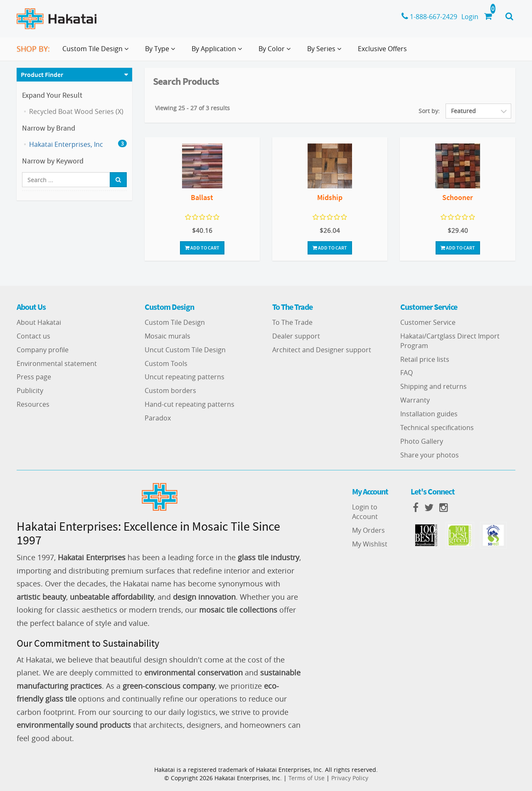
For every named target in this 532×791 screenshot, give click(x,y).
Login (470, 17)
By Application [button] (218, 52)
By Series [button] (326, 52)
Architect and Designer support (322, 350)
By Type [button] (162, 52)
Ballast (202, 197)
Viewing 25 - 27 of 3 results (192, 108)
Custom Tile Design (175, 322)
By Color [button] (276, 52)
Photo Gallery (422, 441)
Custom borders (170, 391)
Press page (34, 377)
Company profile (43, 350)
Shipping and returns (433, 386)
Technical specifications (437, 428)
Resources (33, 404)
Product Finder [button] (42, 74)
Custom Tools (166, 363)
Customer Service (428, 322)
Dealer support (296, 336)
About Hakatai (39, 322)
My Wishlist (370, 544)
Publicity (30, 391)
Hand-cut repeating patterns (190, 404)
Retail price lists (425, 359)
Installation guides (429, 414)
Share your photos (430, 455)
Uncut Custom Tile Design (185, 350)
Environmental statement (57, 363)
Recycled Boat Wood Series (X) (76, 111)
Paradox (158, 418)
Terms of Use (307, 778)
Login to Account (365, 512)
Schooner (458, 197)
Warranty (415, 400)
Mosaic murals (167, 336)
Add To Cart (202, 248)
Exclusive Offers (382, 49)
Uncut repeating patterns (185, 377)
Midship (330, 197)
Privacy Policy (350, 778)
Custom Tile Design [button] (97, 52)
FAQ (406, 373)
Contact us (33, 336)
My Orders (368, 530)
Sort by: (429, 111)
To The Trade (292, 322)
